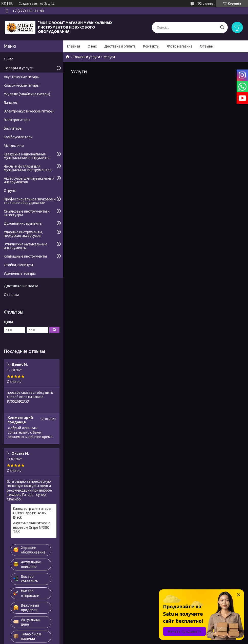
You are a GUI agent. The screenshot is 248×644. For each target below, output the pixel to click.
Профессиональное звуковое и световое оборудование (30, 201)
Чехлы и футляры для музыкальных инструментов (28, 168)
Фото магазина (180, 46)
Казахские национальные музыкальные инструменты (27, 156)
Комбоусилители (18, 137)
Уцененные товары (20, 273)
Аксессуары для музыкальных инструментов (29, 180)
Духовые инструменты (23, 223)
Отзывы (207, 46)
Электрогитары (17, 120)
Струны (10, 191)
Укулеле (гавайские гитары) (27, 94)
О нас (92, 46)
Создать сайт (29, 3)
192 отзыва (205, 3)
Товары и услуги (86, 57)
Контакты (151, 46)
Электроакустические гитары (29, 111)
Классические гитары (22, 85)
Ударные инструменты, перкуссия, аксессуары (23, 234)
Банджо (11, 103)
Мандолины (14, 146)
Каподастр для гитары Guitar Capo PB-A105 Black (32, 513)
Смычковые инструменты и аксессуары (27, 213)
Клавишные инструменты (25, 256)
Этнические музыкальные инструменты (26, 246)
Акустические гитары (22, 77)
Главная (74, 46)
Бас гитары (13, 128)
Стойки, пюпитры (18, 265)
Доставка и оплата (120, 46)
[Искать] (222, 27)
